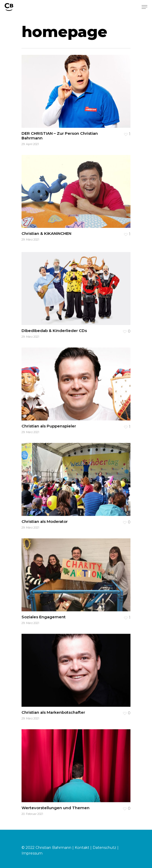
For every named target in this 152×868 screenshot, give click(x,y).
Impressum (32, 853)
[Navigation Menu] (144, 7)
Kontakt (82, 848)
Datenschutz (104, 848)
